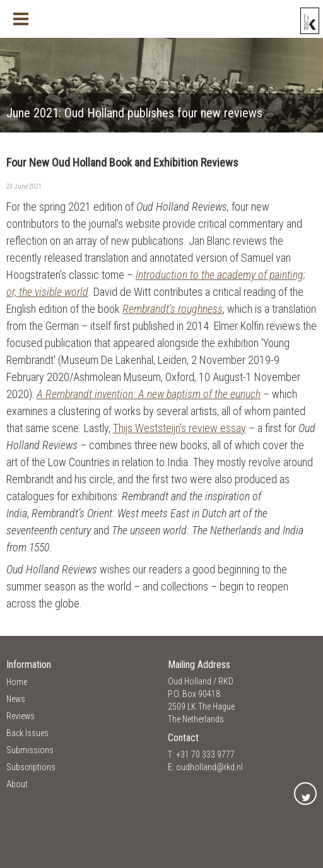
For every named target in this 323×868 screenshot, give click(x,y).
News (16, 699)
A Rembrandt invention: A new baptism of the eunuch (149, 394)
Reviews (21, 716)
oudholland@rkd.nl (209, 767)
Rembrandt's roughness (173, 309)
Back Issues (27, 733)
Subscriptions (31, 767)
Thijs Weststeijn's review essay (179, 428)
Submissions (30, 750)
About (17, 784)
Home (17, 682)
